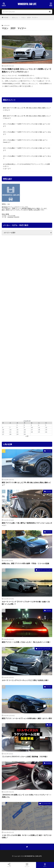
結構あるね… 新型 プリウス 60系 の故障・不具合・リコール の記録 (25, 563)
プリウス (49, 451)
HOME (6, 17)
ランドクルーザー (46, 804)
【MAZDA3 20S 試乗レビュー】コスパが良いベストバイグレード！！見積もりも (27, 796)
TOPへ (45, 865)
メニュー (27, 865)
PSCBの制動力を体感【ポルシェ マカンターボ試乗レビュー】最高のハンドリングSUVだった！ (27, 70)
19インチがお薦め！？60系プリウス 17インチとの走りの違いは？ (24, 124)
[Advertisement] (27, 328)
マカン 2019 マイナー (30, 17)
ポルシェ (15, 17)
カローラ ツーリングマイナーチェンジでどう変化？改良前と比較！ (25, 680)
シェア (9, 865)
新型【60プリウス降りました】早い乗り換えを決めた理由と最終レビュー (27, 108)
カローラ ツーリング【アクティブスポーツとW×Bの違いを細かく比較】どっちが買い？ (26, 603)
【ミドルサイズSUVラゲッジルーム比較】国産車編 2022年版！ (25, 757)
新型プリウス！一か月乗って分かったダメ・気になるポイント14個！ (26, 642)
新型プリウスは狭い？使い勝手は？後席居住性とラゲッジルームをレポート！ (27, 524)
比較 (50, 725)
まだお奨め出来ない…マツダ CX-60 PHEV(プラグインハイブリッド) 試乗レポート (26, 165)
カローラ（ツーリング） (44, 570)
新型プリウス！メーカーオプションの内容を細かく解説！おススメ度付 (27, 718)
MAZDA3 (48, 763)
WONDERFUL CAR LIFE (27, 4)
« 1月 (27, 436)
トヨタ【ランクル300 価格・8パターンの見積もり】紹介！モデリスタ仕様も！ (27, 836)
